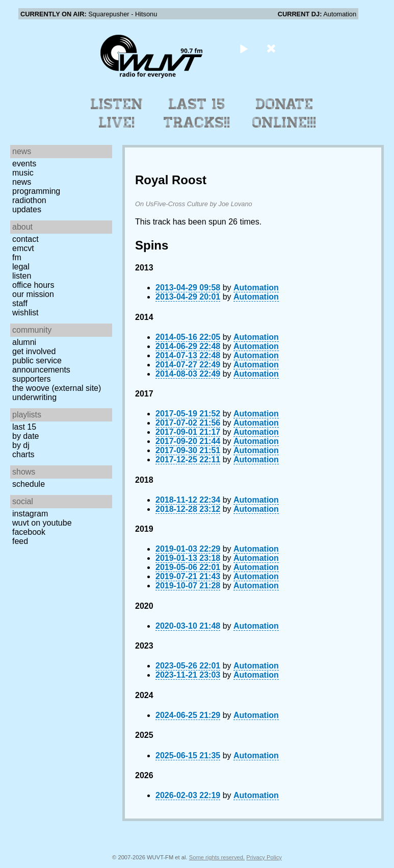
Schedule (29, 484)
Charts (23, 454)
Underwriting (34, 397)
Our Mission (33, 294)
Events (24, 164)
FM (17, 257)
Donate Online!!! (284, 113)
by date (25, 436)
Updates (27, 209)
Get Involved (34, 351)
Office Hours (33, 285)
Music (23, 173)
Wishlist (25, 313)
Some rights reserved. (217, 857)
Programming (36, 191)
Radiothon (29, 200)
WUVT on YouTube (42, 523)
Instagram (30, 514)
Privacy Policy (264, 857)
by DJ (21, 445)
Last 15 (24, 427)
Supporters (32, 379)
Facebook (29, 532)
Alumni (24, 342)
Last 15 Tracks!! (197, 113)
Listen (22, 276)
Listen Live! (117, 113)
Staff (20, 303)
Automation (256, 288)
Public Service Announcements (41, 365)
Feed (20, 541)
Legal (21, 267)
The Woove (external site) (57, 388)
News (22, 182)
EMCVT (23, 248)
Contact (25, 239)
